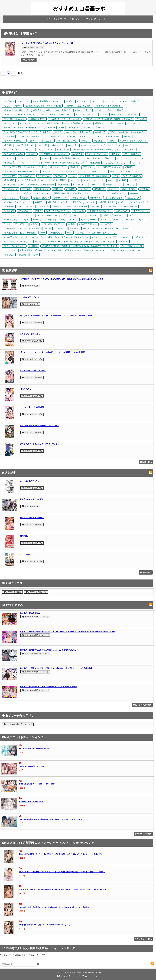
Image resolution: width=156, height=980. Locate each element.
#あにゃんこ (94, 215)
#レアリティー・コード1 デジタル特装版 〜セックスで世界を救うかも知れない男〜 (51, 163)
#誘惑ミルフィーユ (69, 220)
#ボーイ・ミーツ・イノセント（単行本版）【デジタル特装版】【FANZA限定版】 (81, 242)
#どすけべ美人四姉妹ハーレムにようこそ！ (128, 132)
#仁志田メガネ (122, 211)
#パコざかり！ (134, 123)
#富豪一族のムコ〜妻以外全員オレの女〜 (21, 171)
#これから (17, 215)
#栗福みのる (100, 123)
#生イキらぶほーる (140, 211)
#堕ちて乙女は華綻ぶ (12, 150)
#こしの (71, 224)
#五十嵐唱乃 (9, 136)
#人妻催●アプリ (56, 233)
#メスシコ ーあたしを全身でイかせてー (121, 207)
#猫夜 (62, 128)
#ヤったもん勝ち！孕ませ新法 (81, 128)
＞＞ (14, 73)
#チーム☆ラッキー (58, 167)
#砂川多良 (85, 141)
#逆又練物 (130, 220)
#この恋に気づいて (37, 119)
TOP (48, 19)
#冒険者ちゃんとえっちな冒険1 (78, 106)
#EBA (69, 233)
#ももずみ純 (106, 224)
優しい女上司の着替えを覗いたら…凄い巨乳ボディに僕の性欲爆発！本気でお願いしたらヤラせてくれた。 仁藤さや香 (60, 854)
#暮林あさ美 (44, 207)
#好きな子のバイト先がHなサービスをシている (96, 233)
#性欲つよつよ (10, 123)
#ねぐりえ (72, 145)
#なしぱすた (84, 189)
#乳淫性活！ (99, 141)
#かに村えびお (44, 176)
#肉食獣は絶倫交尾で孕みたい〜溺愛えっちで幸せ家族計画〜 (29, 185)
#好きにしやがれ (117, 123)
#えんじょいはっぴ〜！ (94, 180)
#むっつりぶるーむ (11, 193)
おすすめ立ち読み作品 (33, 48)
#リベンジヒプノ (11, 198)
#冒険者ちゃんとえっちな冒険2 (109, 106)
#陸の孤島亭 (9, 101)
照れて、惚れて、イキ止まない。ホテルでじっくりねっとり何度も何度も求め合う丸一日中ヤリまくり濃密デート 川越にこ (62, 872)
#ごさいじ (91, 202)
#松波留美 (8, 163)
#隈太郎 (48, 229)
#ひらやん (134, 193)
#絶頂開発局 (99, 189)
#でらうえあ (79, 211)
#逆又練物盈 (9, 207)
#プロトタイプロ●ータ (130, 171)
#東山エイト (24, 101)
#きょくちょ (110, 101)
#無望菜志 (52, 220)
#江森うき (46, 171)
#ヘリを (7, 224)
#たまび (29, 215)
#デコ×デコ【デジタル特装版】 (105, 237)
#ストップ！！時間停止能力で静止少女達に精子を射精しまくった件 (63, 123)
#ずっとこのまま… (132, 154)
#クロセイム (96, 136)
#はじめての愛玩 (45, 150)
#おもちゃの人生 (79, 198)
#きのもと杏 (100, 132)
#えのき (35, 224)
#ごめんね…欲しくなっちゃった (133, 141)
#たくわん (103, 193)
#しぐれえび (82, 101)
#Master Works (24, 211)
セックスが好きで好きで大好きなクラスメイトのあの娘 (47, 43)
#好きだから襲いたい (88, 224)
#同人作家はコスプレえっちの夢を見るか (65, 202)
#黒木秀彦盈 (95, 163)
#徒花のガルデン (27, 176)
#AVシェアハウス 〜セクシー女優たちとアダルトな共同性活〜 (29, 128)
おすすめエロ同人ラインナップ (35, 617)
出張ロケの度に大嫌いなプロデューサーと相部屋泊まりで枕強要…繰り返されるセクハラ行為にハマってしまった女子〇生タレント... (65, 890)
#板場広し (39, 202)
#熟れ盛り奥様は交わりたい (100, 211)
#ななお (38, 211)
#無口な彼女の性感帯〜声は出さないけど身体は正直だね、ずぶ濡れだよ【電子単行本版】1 (80, 246)
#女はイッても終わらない (48, 215)
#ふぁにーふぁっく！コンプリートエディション (101, 145)
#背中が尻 (43, 145)
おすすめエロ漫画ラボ (75, 972)
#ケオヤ (103, 114)
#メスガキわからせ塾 (140, 202)
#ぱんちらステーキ (89, 220)
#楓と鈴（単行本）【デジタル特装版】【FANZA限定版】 (107, 229)
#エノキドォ (25, 123)
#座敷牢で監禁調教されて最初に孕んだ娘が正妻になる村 (97, 150)
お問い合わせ (76, 19)
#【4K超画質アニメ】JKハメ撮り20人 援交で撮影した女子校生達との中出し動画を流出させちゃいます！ (63, 250)
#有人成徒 (8, 145)
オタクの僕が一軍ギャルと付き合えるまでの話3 (35, 749)
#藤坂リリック (133, 198)
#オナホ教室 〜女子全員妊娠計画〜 (94, 176)
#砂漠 (26, 220)
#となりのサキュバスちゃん (58, 211)
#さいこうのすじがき (114, 198)
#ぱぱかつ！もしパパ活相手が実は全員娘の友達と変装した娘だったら (66, 193)
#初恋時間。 (61, 229)
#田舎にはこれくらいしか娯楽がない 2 (19, 114)
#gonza (18, 106)
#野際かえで (95, 198)
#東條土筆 (58, 189)
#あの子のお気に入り (25, 145)
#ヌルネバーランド (83, 110)
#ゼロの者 (34, 246)
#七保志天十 (64, 185)
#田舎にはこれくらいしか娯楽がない (110, 110)
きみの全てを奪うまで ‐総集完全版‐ (31, 802)
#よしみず (30, 150)
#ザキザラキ (88, 167)
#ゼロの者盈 (9, 211)
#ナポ (43, 233)
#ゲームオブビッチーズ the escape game (70, 207)
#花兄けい (28, 193)
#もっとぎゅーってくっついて (78, 132)
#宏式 (65, 215)
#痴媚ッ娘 (74, 167)
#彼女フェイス (117, 114)
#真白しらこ (133, 114)
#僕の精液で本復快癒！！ (14, 141)
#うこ (6, 215)
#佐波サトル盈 (63, 150)
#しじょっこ (130, 150)
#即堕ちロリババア (114, 185)
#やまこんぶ (9, 158)
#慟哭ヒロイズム (129, 189)
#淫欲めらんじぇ (11, 189)
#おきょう (115, 154)
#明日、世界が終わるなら (114, 215)
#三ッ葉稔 (26, 189)
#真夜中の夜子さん (11, 220)
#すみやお (131, 185)
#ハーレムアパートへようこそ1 (130, 158)
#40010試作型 (9, 176)
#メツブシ (127, 237)
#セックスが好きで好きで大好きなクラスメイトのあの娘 (27, 132)
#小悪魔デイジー (113, 136)
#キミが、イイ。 (80, 185)
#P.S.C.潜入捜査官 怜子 (67, 141)
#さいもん (74, 229)
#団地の (25, 198)
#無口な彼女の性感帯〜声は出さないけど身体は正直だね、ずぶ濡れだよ (83, 158)
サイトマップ (60, 19)
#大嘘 (116, 176)
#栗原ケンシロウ (60, 198)
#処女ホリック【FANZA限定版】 (17, 242)
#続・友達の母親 (99, 171)
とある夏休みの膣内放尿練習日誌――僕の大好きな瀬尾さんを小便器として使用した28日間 (51, 819)
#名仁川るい (97, 185)
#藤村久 (58, 132)
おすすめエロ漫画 (30, 286)
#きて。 (142, 220)
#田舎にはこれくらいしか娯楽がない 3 (56, 114)
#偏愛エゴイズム (119, 193)
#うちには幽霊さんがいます (109, 167)
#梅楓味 (112, 141)
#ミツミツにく (10, 250)
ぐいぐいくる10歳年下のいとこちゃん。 (33, 766)
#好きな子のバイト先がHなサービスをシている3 (68, 237)
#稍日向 (128, 136)
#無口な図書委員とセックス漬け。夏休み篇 (43, 106)
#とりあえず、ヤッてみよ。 (116, 163)
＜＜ (3, 73)
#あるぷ (45, 158)
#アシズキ (136, 163)
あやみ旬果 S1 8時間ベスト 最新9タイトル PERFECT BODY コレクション (45, 925)
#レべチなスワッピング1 (132, 246)
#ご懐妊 (123, 180)
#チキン (123, 101)
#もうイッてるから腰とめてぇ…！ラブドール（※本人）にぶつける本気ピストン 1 (52, 136)
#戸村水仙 (144, 189)
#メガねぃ (122, 202)
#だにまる (96, 101)
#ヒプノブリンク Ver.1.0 (111, 220)
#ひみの (7, 106)
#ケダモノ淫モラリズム (13, 154)
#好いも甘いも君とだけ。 (53, 224)
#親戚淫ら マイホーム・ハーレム (17, 202)
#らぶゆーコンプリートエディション (65, 119)
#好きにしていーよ (26, 207)
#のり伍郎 (141, 119)
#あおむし (113, 189)
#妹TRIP (33, 141)
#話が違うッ (38, 220)
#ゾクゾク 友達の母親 (132, 176)
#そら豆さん (136, 180)
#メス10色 (71, 189)
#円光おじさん (142, 237)
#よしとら (32, 154)
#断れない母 (60, 176)
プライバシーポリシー (97, 19)
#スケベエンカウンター (65, 171)
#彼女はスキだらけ (41, 198)
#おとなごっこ (78, 215)
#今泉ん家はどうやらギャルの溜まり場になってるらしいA (108, 119)
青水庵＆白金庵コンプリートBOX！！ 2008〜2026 (37, 784)
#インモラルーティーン (28, 158)
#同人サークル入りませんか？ (58, 110)
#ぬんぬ (128, 145)
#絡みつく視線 (58, 145)
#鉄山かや (39, 242)
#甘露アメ (129, 167)
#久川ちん (83, 171)
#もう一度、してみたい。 (14, 119)
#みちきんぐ (77, 154)
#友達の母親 (9, 180)
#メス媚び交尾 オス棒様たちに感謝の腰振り (22, 229)
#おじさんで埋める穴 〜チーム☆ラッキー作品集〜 (24, 167)
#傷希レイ (96, 207)
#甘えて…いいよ (42, 189)
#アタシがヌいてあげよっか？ (16, 110)
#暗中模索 (37, 110)
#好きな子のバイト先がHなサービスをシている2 (23, 237)
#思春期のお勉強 (106, 202)
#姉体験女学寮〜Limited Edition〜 (54, 154)
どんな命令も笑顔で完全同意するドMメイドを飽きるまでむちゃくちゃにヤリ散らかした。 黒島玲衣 (54, 907)
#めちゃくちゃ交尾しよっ (14, 246)
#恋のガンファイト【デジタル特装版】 (20, 233)
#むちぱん (76, 180)
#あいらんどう (47, 141)
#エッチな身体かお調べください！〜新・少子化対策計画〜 (43, 180)
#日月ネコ (102, 128)
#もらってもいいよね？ (97, 154)
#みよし (111, 180)
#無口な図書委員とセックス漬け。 (47, 101)
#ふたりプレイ (21, 224)
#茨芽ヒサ (124, 242)
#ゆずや (69, 101)
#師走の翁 (135, 101)
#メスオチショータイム (86, 114)
